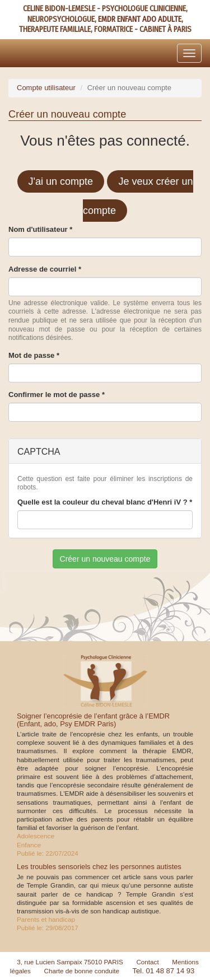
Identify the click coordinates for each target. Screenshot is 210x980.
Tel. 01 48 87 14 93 (164, 971)
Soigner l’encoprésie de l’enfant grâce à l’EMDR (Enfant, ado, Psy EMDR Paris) (93, 720)
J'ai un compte (61, 181)
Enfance (29, 845)
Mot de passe (34, 355)
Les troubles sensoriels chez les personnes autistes (99, 867)
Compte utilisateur (46, 88)
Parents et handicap (46, 919)
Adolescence (36, 836)
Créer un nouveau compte (105, 559)
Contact (147, 962)
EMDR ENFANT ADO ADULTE (140, 19)
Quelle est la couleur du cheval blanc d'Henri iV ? (105, 502)
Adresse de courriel (45, 269)
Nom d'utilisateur (40, 229)
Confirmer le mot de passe (57, 395)
